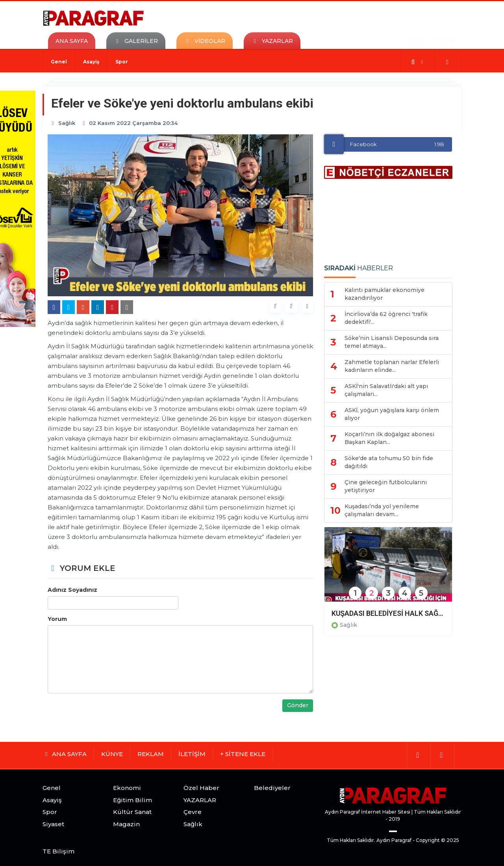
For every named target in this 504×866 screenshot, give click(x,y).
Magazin (126, 824)
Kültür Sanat (132, 812)
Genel (59, 62)
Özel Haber (201, 788)
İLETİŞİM (192, 754)
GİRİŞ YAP (445, 40)
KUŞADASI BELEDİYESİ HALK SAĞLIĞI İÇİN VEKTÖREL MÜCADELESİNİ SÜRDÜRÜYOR (388, 613)
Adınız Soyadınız (72, 590)
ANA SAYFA (72, 41)
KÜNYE (112, 754)
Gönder (298, 705)
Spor (122, 62)
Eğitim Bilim (132, 800)
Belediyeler (272, 788)
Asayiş (91, 62)
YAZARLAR (200, 800)
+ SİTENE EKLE (243, 754)
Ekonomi (127, 788)
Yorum (57, 619)
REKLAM (151, 754)
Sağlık (348, 625)
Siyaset (53, 824)
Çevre (193, 812)
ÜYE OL (416, 40)
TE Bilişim (58, 851)
